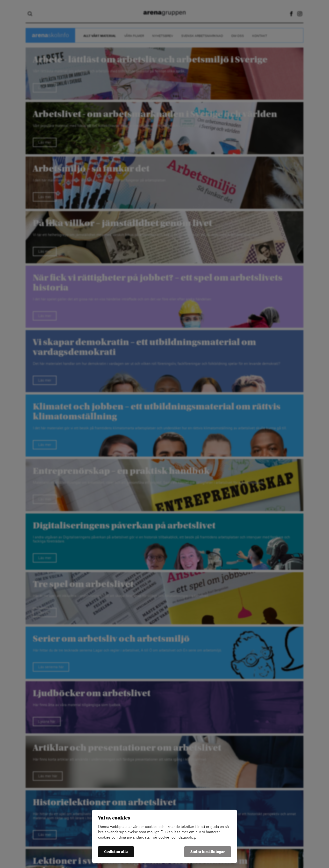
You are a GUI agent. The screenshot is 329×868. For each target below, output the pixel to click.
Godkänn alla (116, 852)
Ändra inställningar (208, 852)
